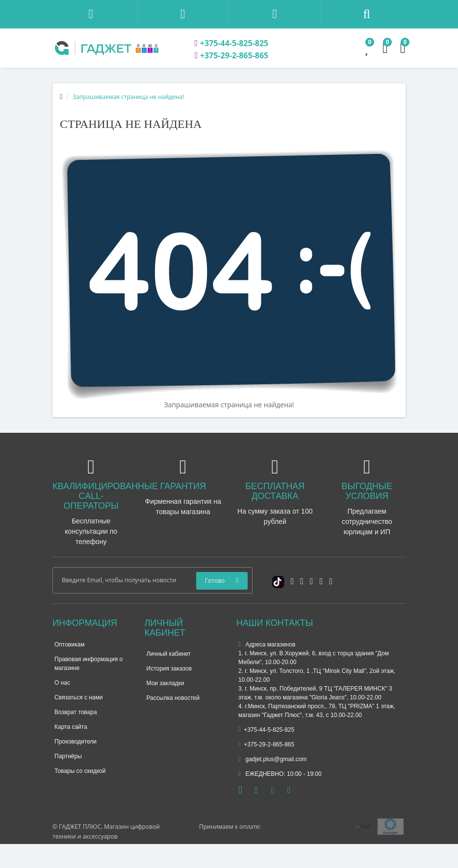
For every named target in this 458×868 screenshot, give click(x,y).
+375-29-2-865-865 (231, 55)
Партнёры (68, 756)
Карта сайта (71, 727)
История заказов (169, 669)
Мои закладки (165, 683)
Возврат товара (76, 712)
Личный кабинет (169, 654)
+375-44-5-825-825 (231, 43)
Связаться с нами (78, 697)
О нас (62, 683)
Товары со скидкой (80, 771)
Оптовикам (69, 645)
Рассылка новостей (173, 698)
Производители (76, 742)
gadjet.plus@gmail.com (272, 759)
